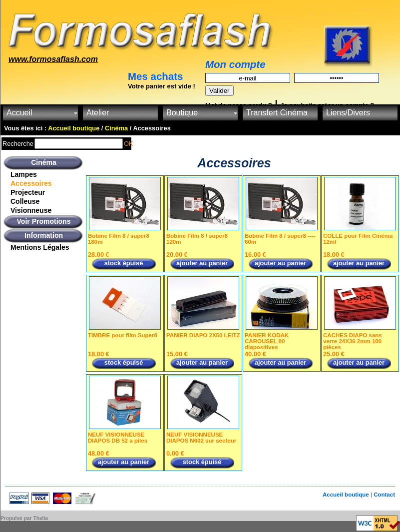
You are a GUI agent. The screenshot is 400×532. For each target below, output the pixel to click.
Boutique (182, 113)
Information (44, 235)
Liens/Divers (348, 113)
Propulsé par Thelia (24, 518)
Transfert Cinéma (277, 113)
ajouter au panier (202, 263)
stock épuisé (124, 263)
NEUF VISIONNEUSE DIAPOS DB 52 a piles (118, 438)
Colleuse (25, 201)
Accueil (19, 113)
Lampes (24, 174)
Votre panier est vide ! (162, 86)
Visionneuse (31, 210)
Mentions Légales (40, 247)
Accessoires (31, 183)
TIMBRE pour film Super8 (123, 335)
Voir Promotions (44, 221)
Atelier (98, 113)
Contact (384, 495)
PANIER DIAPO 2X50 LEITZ (203, 335)
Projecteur (28, 192)
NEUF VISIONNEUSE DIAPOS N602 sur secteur (201, 438)
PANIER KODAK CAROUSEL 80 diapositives (267, 341)
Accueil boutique (347, 495)
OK (129, 144)
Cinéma (44, 162)
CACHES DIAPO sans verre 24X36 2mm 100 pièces (353, 341)
